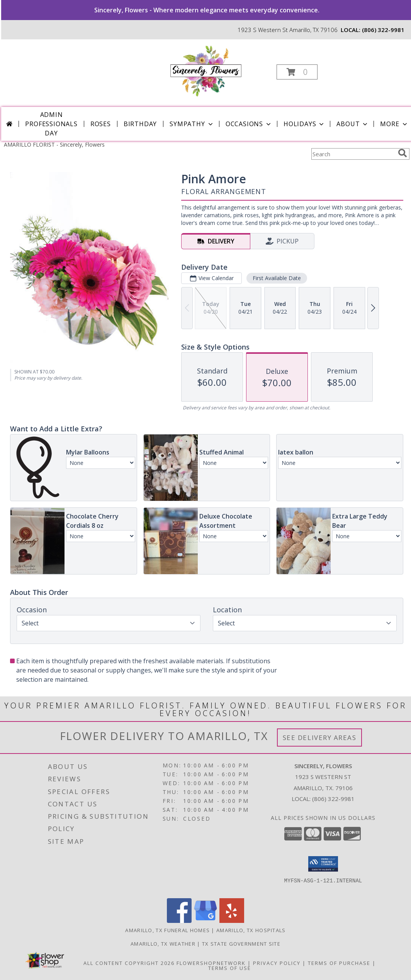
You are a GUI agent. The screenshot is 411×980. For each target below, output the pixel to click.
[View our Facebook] (179, 921)
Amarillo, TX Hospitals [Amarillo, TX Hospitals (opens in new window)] (251, 930)
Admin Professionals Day (51, 124)
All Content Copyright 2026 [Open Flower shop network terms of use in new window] (129, 963)
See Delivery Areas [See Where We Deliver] (320, 738)
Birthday (140, 124)
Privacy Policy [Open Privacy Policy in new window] (277, 963)
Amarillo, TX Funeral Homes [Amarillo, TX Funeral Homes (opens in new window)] (167, 930)
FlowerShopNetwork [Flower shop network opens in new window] (211, 963)
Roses (101, 124)
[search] (403, 153)
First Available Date (277, 278)
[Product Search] (353, 154)
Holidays (304, 124)
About (353, 124)
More (394, 124)
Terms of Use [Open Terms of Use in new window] (230, 968)
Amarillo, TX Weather (163, 944)
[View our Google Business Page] (206, 921)
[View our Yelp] (232, 921)
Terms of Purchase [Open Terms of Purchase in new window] (339, 963)
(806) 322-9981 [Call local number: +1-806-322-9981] (383, 30)
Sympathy (192, 124)
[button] (297, 72)
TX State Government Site (241, 944)
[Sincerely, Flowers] (206, 70)
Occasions (249, 124)
